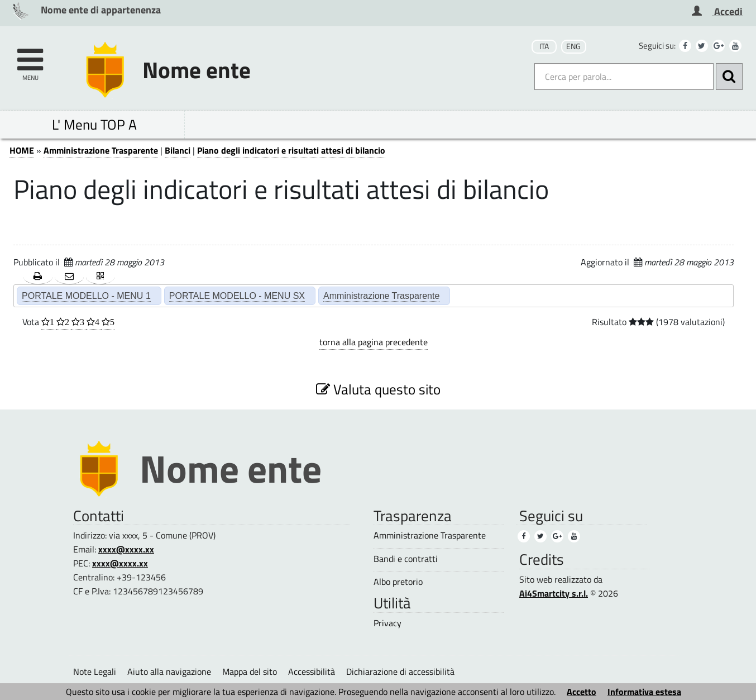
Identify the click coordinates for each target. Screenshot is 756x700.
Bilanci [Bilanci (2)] (178, 150)
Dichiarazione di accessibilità (400, 672)
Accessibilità (312, 672)
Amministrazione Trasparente (101, 150)
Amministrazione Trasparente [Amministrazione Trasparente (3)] (430, 535)
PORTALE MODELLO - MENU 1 (86, 296)
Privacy (387, 623)
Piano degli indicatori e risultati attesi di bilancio (291, 150)
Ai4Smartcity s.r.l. (554, 593)
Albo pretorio (398, 582)
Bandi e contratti (406, 559)
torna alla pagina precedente (374, 342)
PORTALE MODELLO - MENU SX (237, 296)
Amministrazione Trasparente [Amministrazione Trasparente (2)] (381, 296)
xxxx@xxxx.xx (126, 549)
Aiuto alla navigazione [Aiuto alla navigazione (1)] (169, 672)
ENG (573, 46)
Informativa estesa (644, 692)
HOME (22, 150)
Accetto (582, 692)
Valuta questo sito (378, 389)
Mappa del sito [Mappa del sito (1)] (250, 672)
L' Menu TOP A (94, 124)
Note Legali (95, 672)
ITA (544, 46)
